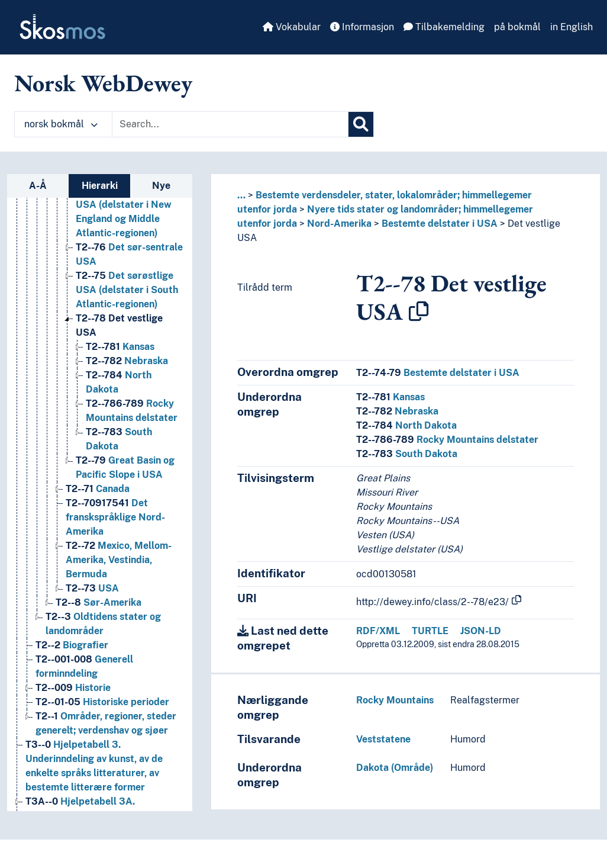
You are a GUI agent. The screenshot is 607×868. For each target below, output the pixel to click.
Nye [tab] (161, 186)
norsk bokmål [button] (61, 124)
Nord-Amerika (339, 224)
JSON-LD (481, 631)
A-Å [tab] (38, 186)
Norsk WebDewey (103, 83)
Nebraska (397, 411)
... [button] (241, 195)
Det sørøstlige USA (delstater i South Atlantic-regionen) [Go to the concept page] (127, 290)
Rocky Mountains (395, 700)
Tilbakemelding (444, 27)
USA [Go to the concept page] (92, 588)
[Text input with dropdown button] (230, 124)
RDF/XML (378, 631)
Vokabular (292, 27)
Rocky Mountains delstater (447, 440)
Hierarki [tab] (100, 186)
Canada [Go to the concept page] (98, 489)
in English (572, 27)
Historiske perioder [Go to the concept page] (102, 702)
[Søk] (361, 124)
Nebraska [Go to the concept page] (127, 361)
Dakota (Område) (395, 768)
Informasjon (362, 27)
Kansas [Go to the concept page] (120, 347)
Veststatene (383, 739)
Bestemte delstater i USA (440, 224)
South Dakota (407, 454)
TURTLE (430, 631)
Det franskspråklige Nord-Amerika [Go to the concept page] (115, 517)
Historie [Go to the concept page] (73, 688)
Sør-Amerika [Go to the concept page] (99, 602)
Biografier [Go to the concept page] (72, 645)
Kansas (390, 397)
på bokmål (517, 27)
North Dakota (406, 425)
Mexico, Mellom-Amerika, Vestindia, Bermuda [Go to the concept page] (119, 560)
